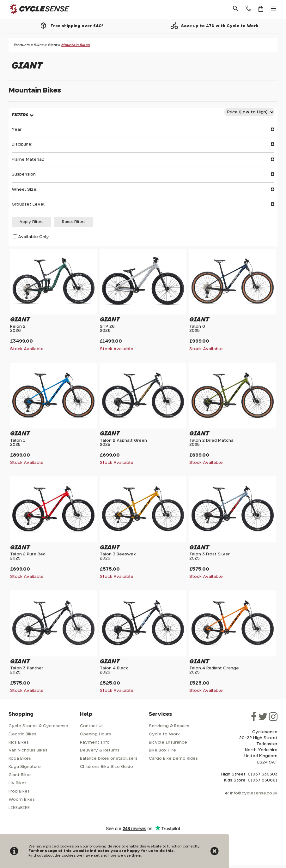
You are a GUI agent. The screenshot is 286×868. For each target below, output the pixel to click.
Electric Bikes (22, 734)
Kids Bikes (19, 742)
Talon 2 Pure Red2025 (28, 556)
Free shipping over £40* (77, 26)
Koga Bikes (20, 759)
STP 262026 (107, 329)
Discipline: (143, 144)
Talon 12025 (18, 443)
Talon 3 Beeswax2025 (118, 556)
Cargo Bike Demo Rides (173, 759)
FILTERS (20, 115)
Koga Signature (25, 767)
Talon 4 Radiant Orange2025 (214, 670)
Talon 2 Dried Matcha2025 (211, 443)
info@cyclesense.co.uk (254, 793)
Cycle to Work (164, 734)
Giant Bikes (20, 775)
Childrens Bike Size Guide (106, 767)
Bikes (39, 45)
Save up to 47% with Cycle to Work (220, 26)
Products (22, 45)
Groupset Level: (143, 204)
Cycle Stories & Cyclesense (38, 726)
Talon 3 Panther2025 (27, 670)
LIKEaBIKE (19, 808)
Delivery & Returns (100, 750)
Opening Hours (95, 734)
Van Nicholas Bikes (28, 750)
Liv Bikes (18, 783)
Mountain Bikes (76, 45)
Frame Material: (143, 160)
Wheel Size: (143, 190)
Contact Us (92, 726)
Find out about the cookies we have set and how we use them (85, 856)
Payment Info (95, 742)
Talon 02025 (197, 329)
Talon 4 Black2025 (114, 670)
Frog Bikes (19, 791)
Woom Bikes (22, 800)
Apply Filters (31, 222)
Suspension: (143, 174)
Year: (143, 130)
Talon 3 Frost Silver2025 (210, 556)
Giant (52, 45)
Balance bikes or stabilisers (109, 759)
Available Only (33, 237)
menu (274, 9)
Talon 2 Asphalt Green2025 (123, 443)
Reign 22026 (18, 329)
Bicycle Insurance (168, 742)
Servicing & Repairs (169, 726)
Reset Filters (74, 222)
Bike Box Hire (162, 750)
